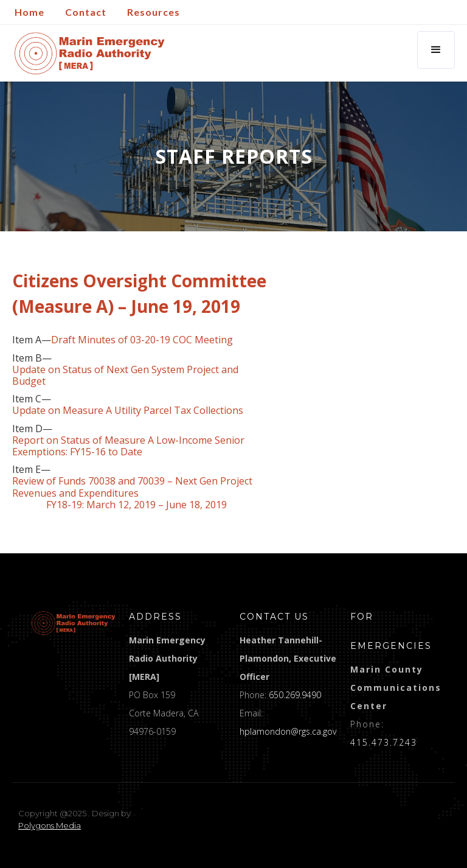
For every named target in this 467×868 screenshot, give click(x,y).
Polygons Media (50, 825)
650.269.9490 (295, 695)
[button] (436, 50)
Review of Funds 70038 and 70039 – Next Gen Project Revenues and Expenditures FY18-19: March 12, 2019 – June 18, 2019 (132, 493)
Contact (86, 12)
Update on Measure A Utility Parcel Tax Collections (128, 411)
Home (29, 12)
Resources (154, 12)
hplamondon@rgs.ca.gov (288, 731)
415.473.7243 (384, 742)
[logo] (74, 623)
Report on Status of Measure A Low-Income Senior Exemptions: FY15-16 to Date (128, 446)
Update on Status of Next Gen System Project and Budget (125, 376)
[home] (90, 53)
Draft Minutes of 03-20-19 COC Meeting (142, 340)
